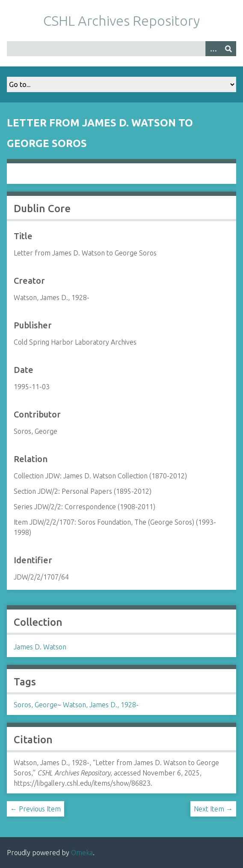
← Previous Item (36, 809)
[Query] (121, 49)
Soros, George (36, 705)
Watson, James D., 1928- (101, 705)
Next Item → (213, 809)
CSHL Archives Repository (121, 21)
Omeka (82, 853)
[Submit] (228, 49)
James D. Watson (40, 647)
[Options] (213, 49)
